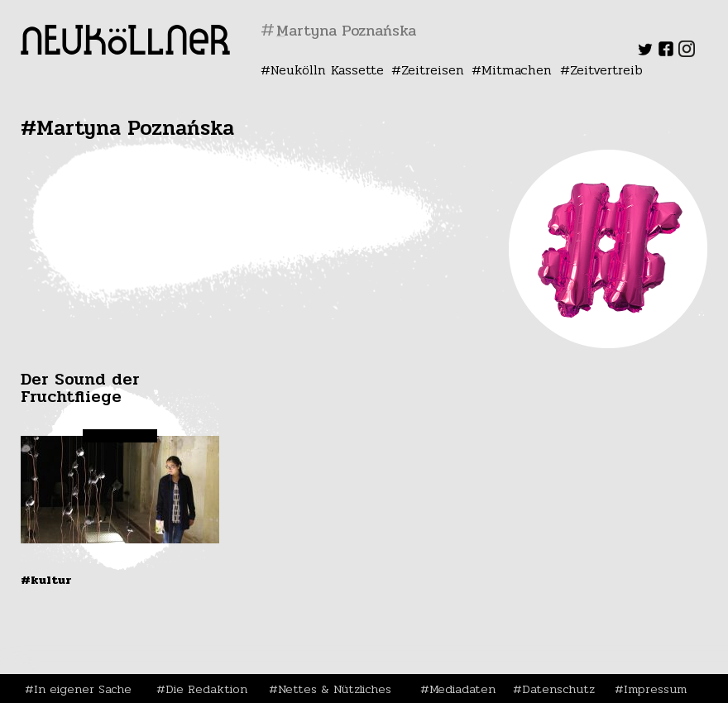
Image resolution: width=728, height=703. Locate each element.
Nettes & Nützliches (335, 689)
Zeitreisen (433, 70)
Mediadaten (462, 689)
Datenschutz (558, 689)
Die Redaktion (206, 689)
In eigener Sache (83, 689)
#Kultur (46, 580)
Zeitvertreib (606, 70)
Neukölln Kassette (327, 70)
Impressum (655, 689)
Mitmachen (517, 70)
